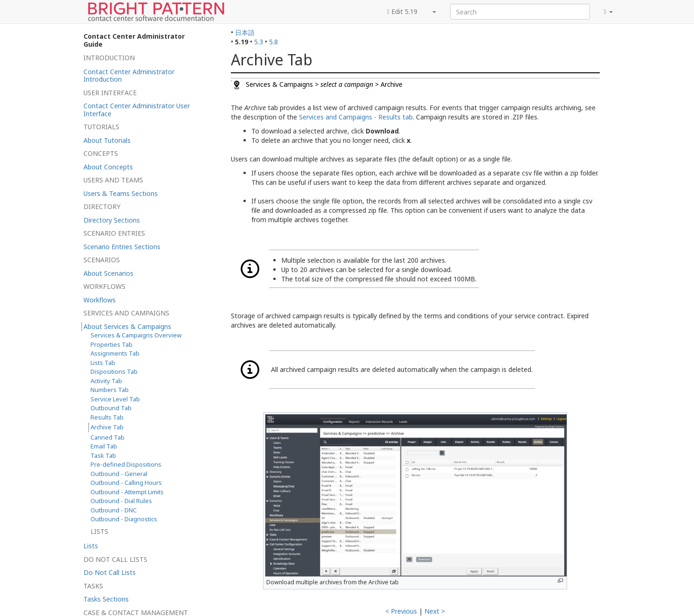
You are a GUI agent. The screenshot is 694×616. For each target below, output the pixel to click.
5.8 (274, 42)
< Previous (401, 611)
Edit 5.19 (402, 11)
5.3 (259, 42)
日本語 (245, 32)
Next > (435, 611)
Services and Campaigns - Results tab (356, 117)
